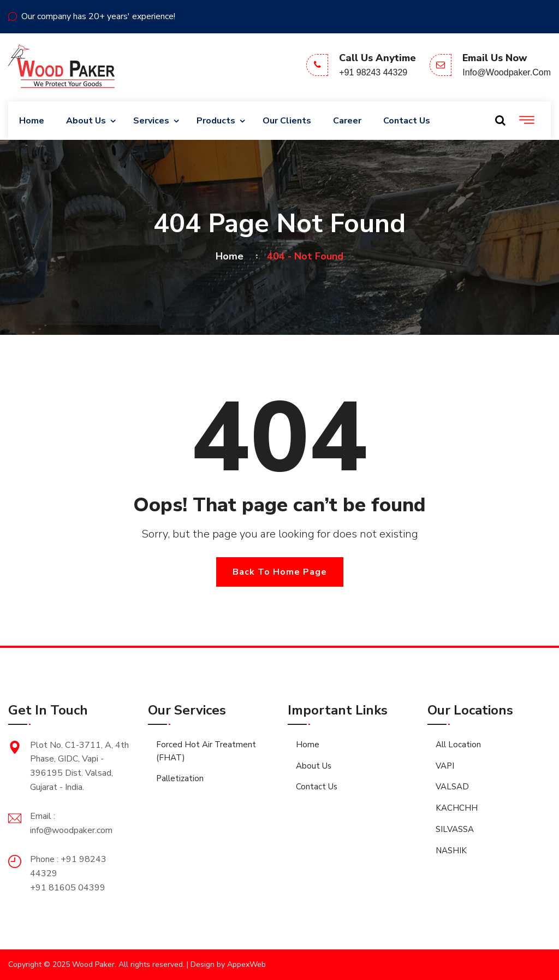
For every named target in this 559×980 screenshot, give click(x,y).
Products (216, 121)
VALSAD (452, 787)
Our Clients (287, 121)
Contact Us (407, 121)
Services (151, 121)
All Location (458, 745)
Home (32, 121)
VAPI (445, 766)
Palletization (180, 778)
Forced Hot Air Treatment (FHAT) (206, 751)
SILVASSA (455, 829)
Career (347, 121)
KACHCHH (457, 808)
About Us (86, 121)
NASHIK (451, 851)
